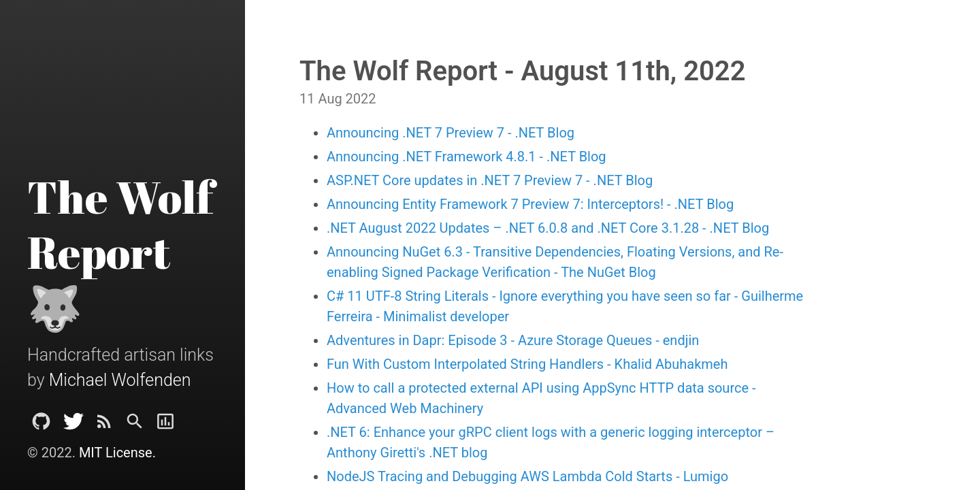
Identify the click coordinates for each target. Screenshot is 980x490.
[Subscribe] (104, 425)
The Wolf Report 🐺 (120, 252)
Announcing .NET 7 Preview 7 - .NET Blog (451, 133)
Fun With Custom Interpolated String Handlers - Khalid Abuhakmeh (527, 364)
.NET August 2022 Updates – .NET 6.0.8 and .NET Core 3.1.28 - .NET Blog (548, 228)
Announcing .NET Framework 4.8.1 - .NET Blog (467, 157)
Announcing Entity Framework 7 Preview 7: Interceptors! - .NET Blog (530, 204)
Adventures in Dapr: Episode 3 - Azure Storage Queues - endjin (513, 340)
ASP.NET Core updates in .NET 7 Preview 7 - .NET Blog (490, 180)
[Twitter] (73, 425)
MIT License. (117, 453)
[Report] (165, 425)
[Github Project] (41, 425)
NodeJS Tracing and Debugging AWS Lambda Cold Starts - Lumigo (527, 476)
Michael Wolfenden (120, 380)
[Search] (135, 425)
